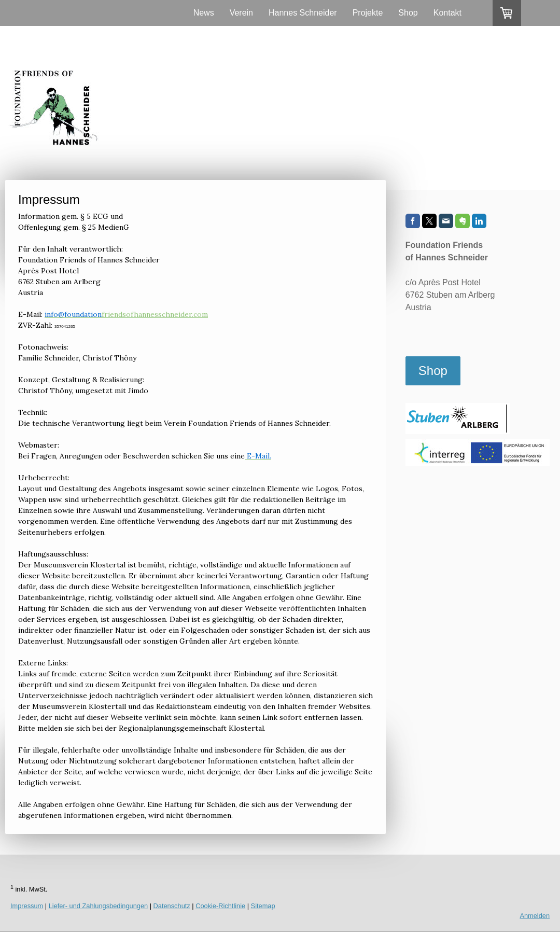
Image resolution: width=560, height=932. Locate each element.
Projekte (368, 13)
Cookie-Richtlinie (220, 906)
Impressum (27, 906)
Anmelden (535, 916)
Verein (241, 13)
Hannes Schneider (303, 13)
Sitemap (263, 906)
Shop (408, 13)
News (204, 13)
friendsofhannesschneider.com (126, 314)
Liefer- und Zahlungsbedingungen (98, 906)
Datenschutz (172, 906)
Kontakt (447, 13)
